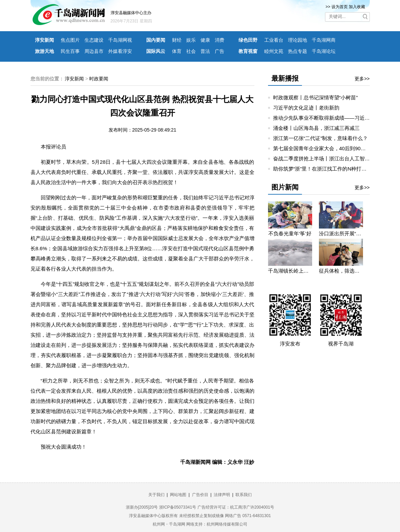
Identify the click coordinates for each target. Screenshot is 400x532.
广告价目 (200, 495)
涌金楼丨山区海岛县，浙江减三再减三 (316, 128)
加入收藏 (357, 7)
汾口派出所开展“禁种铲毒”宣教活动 (341, 233)
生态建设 (94, 40)
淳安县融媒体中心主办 (131, 13)
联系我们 (244, 495)
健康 (205, 40)
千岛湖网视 (120, 40)
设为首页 (340, 7)
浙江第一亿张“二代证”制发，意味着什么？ (321, 138)
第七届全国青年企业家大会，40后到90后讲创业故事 (332, 148)
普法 (205, 51)
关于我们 (156, 495)
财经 (177, 40)
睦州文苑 (274, 51)
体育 (177, 51)
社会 (191, 51)
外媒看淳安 (120, 51)
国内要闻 (156, 40)
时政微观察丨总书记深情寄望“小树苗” (316, 97)
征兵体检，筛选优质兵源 (341, 271)
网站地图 (178, 495)
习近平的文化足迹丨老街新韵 (306, 108)
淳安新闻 (44, 40)
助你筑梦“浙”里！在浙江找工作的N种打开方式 (325, 169)
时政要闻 (99, 79)
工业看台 (274, 40)
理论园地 (298, 40)
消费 (220, 40)
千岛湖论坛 (324, 51)
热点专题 (298, 51)
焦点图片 (70, 40)
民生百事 (70, 51)
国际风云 (156, 51)
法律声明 (222, 495)
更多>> (362, 79)
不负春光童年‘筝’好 (290, 233)
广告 (220, 51)
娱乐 (191, 40)
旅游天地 (44, 51)
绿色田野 (248, 40)
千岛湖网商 (324, 40)
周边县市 (94, 51)
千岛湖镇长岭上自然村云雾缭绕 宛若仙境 (290, 271)
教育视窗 (248, 51)
